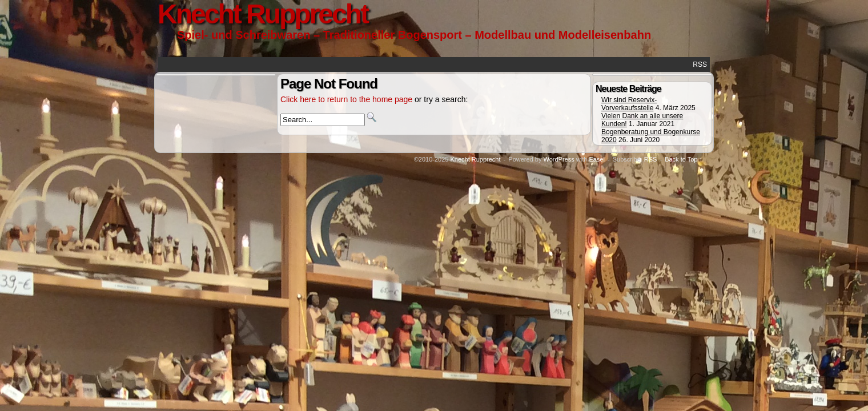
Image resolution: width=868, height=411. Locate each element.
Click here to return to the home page (346, 99)
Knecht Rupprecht (475, 159)
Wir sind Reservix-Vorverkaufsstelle (629, 104)
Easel (597, 159)
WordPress (558, 159)
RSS (700, 65)
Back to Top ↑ (684, 159)
